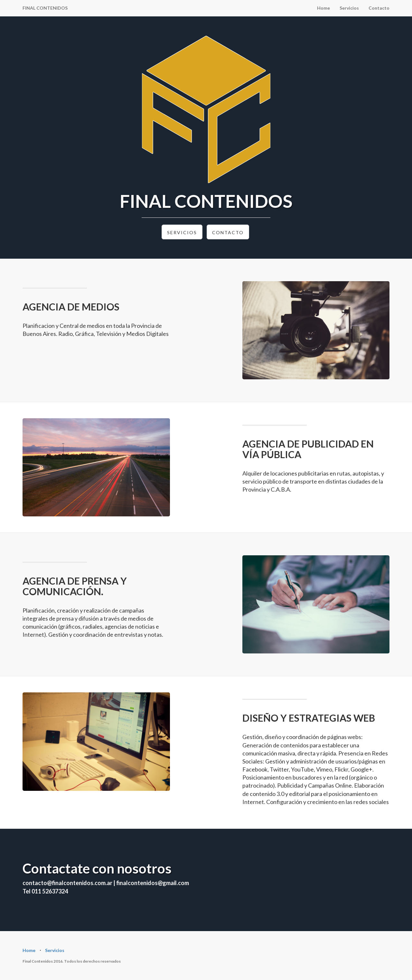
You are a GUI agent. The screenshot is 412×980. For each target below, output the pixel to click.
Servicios (349, 8)
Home (323, 8)
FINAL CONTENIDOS (45, 8)
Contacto (379, 8)
